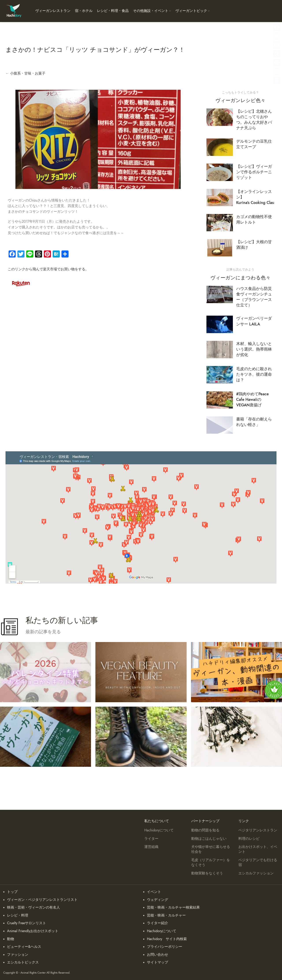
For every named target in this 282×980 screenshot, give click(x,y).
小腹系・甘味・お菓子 (28, 73)
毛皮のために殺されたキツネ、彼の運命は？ (254, 374)
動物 (11, 939)
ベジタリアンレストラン (258, 830)
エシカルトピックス (23, 962)
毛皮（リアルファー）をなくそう (211, 862)
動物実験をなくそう (207, 873)
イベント (154, 892)
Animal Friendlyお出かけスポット (33, 931)
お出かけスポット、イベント (258, 849)
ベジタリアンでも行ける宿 (258, 862)
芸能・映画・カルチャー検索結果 (173, 907)
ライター (151, 839)
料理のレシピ (249, 839)
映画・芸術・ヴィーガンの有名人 (33, 907)
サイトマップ (158, 962)
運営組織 (151, 847)
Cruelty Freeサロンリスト (27, 923)
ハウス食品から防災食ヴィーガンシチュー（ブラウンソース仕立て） (254, 297)
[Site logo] (14, 11)
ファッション (18, 955)
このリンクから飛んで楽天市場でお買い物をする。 (48, 269)
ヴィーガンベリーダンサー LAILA (254, 321)
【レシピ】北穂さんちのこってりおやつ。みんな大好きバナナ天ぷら (254, 120)
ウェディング (158, 900)
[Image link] (21, 283)
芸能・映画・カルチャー (166, 915)
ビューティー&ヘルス (24, 947)
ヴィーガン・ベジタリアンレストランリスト (42, 900)
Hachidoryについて (159, 830)
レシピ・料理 (18, 915)
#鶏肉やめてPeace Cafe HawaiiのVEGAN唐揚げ (252, 399)
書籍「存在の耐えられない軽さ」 (254, 422)
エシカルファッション (256, 873)
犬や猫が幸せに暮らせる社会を (211, 849)
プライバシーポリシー (165, 947)
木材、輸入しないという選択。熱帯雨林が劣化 (254, 349)
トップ (12, 892)
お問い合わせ (158, 955)
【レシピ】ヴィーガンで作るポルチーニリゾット (254, 172)
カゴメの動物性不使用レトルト (254, 219)
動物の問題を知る (205, 830)
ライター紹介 (158, 923)
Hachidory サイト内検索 (167, 939)
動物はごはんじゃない (209, 839)
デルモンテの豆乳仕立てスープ (254, 144)
